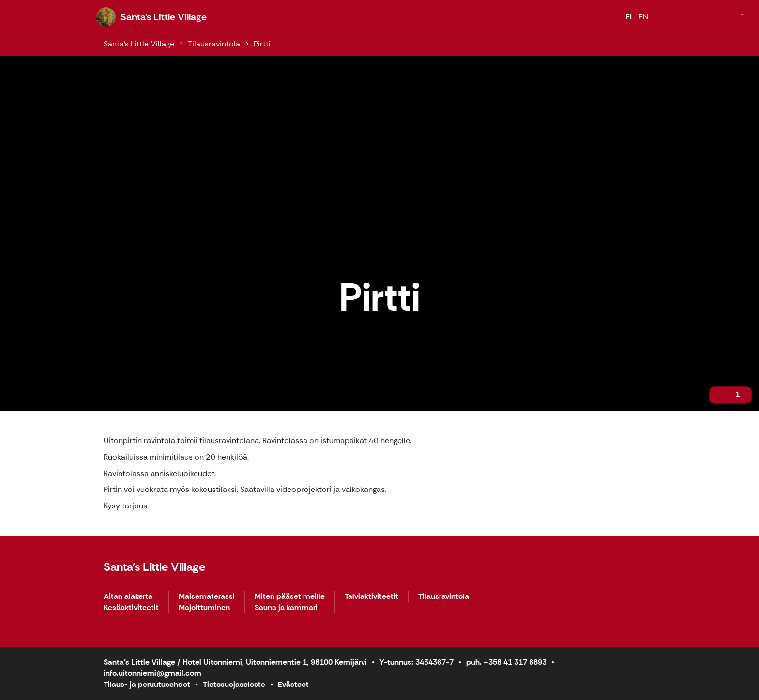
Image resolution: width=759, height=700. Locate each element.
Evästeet (293, 684)
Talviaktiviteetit (372, 597)
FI (629, 17)
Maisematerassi (207, 597)
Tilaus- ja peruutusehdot (147, 684)
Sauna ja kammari (286, 608)
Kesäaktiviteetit (131, 608)
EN (643, 17)
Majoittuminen (204, 608)
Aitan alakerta (128, 597)
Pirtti (262, 44)
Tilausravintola (214, 44)
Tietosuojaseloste (234, 684)
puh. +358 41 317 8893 (506, 662)
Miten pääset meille (290, 597)
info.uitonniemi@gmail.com (152, 673)
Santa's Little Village (139, 44)
